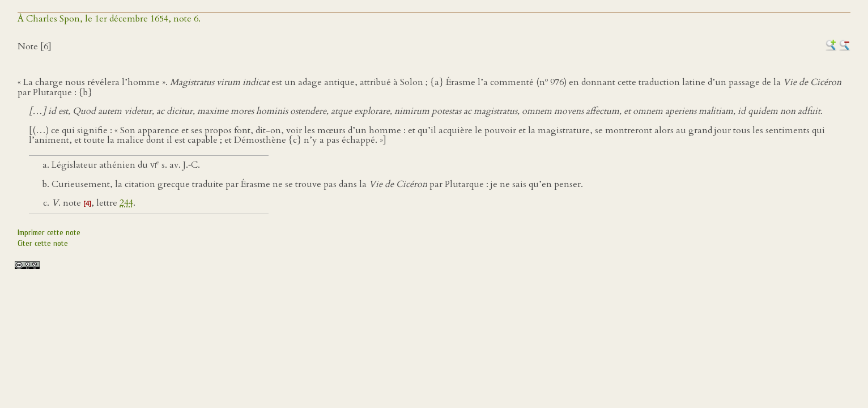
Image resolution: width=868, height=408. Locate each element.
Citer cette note (43, 243)
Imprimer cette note (49, 233)
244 (126, 203)
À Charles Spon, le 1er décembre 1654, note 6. (109, 19)
